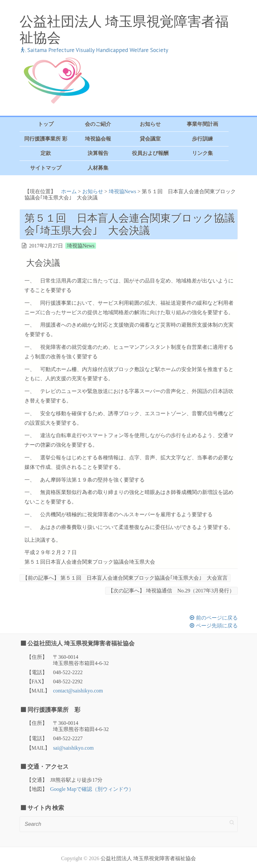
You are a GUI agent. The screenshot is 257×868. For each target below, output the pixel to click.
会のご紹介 (98, 124)
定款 (46, 153)
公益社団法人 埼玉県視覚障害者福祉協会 (124, 30)
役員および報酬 (150, 153)
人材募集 (98, 168)
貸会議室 (150, 139)
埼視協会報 (98, 139)
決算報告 (98, 153)
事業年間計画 (202, 124)
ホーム (69, 191)
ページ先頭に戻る (217, 626)
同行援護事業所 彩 (46, 139)
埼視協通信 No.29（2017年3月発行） (171, 591)
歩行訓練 (202, 139)
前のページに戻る (217, 618)
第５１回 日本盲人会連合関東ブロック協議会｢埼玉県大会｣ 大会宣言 (125, 578)
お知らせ (150, 124)
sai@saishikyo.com (73, 748)
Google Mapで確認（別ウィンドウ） (92, 789)
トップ (46, 124)
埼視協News (122, 191)
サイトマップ (46, 168)
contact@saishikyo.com (78, 691)
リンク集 (202, 153)
